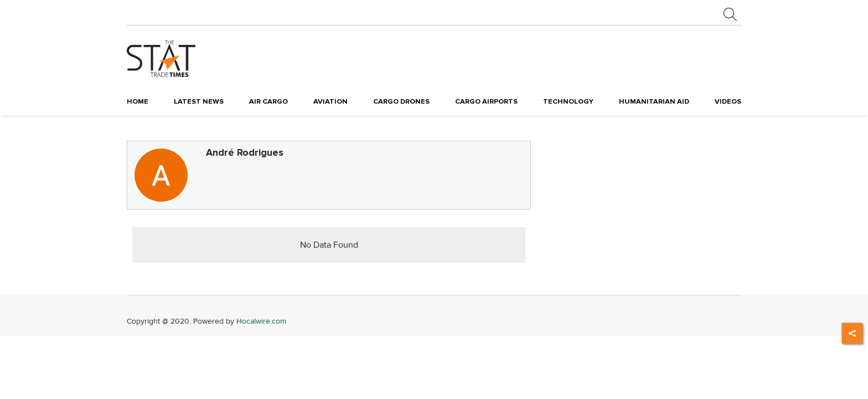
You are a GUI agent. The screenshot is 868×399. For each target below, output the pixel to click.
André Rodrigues (245, 153)
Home (138, 101)
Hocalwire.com (261, 321)
